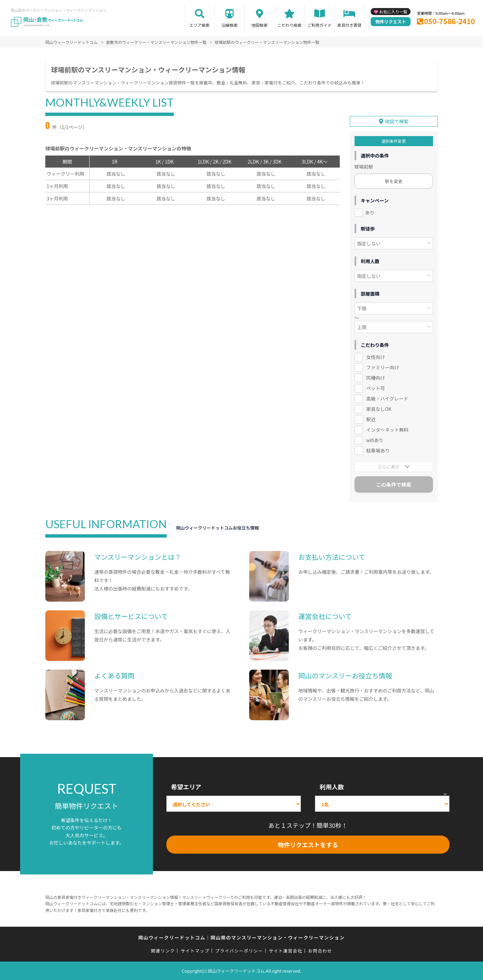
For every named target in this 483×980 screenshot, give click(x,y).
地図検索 (260, 25)
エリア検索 (200, 25)
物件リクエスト (391, 22)
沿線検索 (229, 25)
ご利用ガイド (320, 25)
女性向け (376, 357)
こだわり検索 (289, 25)
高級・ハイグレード (387, 399)
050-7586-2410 (449, 21)
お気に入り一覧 (393, 12)
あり (370, 212)
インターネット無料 (387, 430)
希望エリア (186, 787)
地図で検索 (397, 121)
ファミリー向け (383, 367)
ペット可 (376, 388)
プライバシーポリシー (239, 950)
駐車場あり (378, 450)
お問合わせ (320, 950)
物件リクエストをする (308, 845)
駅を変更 (394, 181)
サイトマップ (195, 950)
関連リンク (163, 950)
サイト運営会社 (285, 950)
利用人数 (332, 787)
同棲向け (376, 378)
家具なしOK (379, 409)
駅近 (371, 419)
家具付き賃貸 (349, 25)
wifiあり (375, 440)
